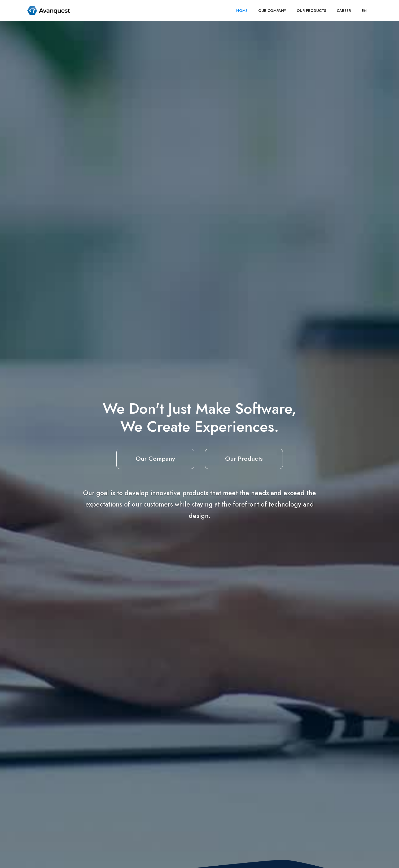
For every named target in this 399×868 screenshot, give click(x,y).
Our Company (155, 458)
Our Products (244, 458)
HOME (242, 11)
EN (364, 11)
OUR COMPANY (272, 11)
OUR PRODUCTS (311, 11)
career (344, 11)
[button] (364, 11)
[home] (49, 11)
